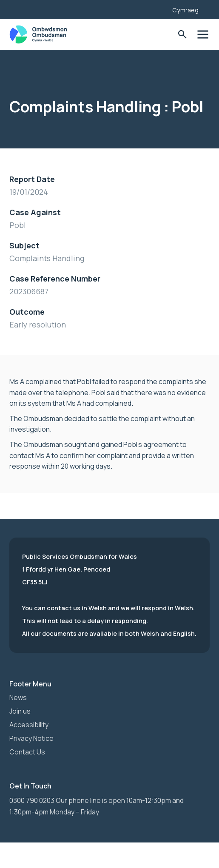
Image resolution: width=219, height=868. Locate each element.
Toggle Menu (203, 35)
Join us (20, 711)
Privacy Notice (31, 738)
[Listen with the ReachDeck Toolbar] (153, 9)
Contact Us (27, 752)
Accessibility (29, 725)
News (18, 697)
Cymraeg (185, 10)
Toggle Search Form (182, 35)
